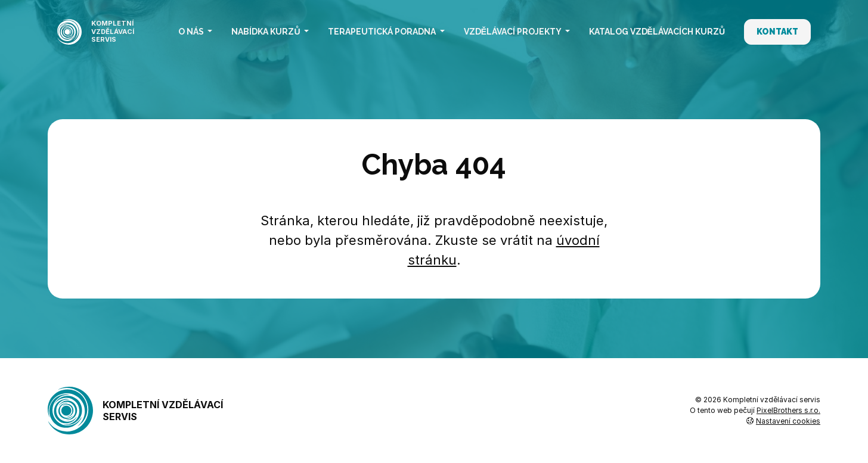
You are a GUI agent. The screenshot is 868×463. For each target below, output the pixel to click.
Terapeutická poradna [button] (383, 32)
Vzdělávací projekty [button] (513, 32)
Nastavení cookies (783, 421)
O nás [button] (192, 32)
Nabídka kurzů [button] (266, 32)
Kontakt (777, 32)
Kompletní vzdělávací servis (135, 411)
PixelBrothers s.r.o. (788, 410)
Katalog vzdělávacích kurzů (657, 32)
